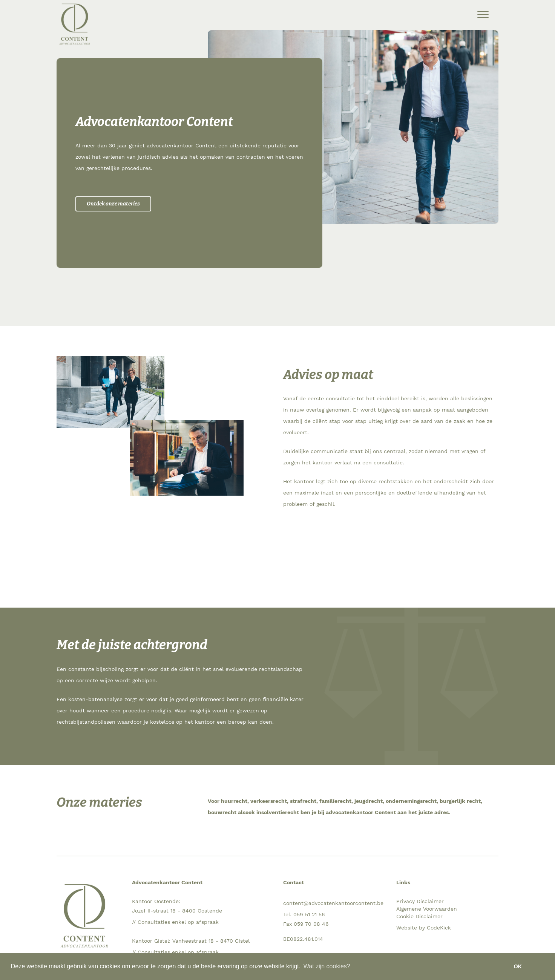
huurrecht (234, 801)
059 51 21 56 (309, 914)
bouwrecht (222, 812)
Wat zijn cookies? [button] (327, 966)
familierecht (335, 801)
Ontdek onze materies (113, 204)
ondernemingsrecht (411, 801)
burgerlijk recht (460, 801)
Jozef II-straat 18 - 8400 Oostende (177, 911)
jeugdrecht (369, 801)
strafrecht (303, 801)
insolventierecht (278, 812)
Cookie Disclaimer (419, 916)
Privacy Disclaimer (420, 901)
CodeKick (439, 928)
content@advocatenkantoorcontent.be (333, 903)
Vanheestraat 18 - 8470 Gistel (211, 941)
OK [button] (518, 966)
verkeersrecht (269, 801)
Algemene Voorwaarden (427, 909)
